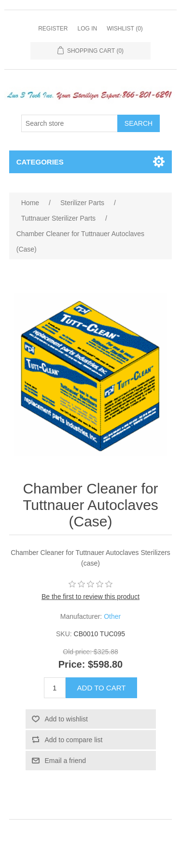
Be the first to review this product (90, 597)
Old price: (77, 652)
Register (53, 29)
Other (112, 616)
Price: (72, 664)
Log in (87, 29)
